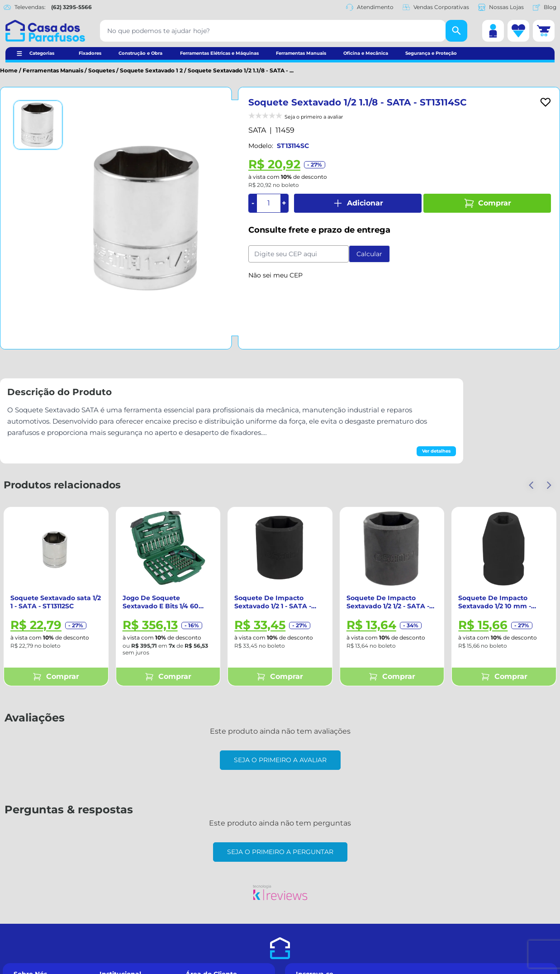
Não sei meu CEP (275, 275)
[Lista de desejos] (518, 31)
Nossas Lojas (501, 7)
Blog (545, 7)
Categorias (42, 53)
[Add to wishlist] (546, 102)
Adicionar (358, 203)
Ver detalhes (436, 451)
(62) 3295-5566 (71, 7)
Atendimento (370, 7)
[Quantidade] (269, 203)
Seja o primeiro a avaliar (280, 760)
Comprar (487, 203)
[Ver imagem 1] (38, 125)
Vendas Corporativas (436, 7)
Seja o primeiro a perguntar (280, 852)
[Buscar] (456, 31)
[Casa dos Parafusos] (45, 31)
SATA (257, 130)
